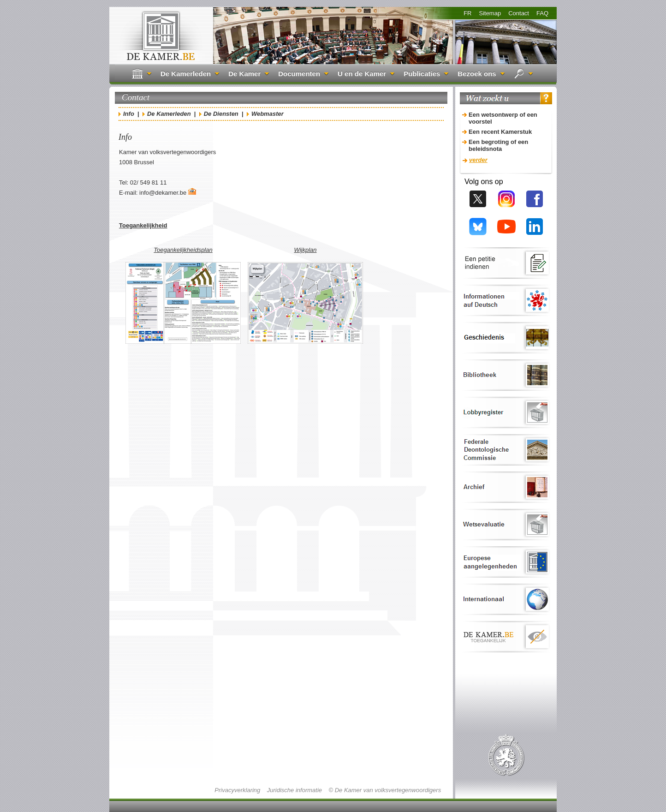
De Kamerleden (169, 114)
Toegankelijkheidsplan (183, 250)
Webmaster (268, 114)
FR (467, 13)
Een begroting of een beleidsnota (498, 145)
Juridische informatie (294, 790)
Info (129, 114)
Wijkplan (305, 250)
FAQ (542, 13)
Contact (519, 13)
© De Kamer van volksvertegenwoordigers (385, 790)
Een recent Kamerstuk (500, 132)
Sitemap (490, 13)
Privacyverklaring (237, 790)
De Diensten (221, 114)
